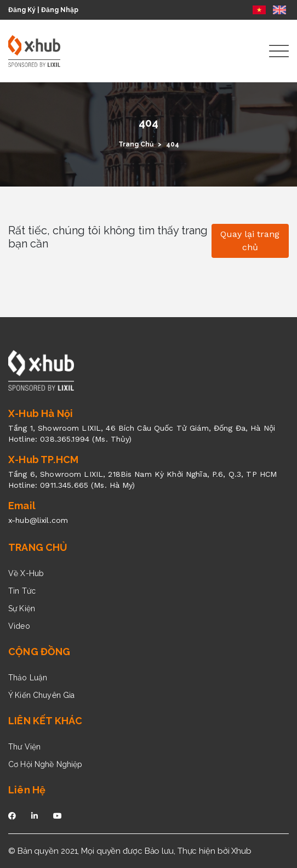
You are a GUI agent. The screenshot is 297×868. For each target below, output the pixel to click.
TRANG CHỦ (38, 547)
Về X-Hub (26, 573)
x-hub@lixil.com (38, 520)
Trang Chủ (136, 144)
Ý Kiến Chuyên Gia (41, 695)
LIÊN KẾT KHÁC (45, 721)
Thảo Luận (28, 678)
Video (19, 626)
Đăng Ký (22, 10)
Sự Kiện (22, 608)
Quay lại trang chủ (250, 241)
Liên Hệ (27, 790)
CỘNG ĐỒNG (39, 652)
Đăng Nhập (60, 10)
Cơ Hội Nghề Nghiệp (45, 764)
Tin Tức (22, 591)
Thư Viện (24, 747)
